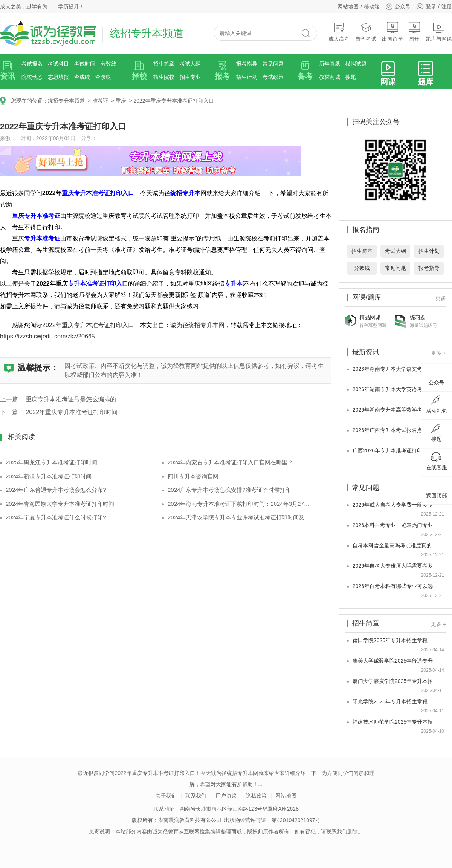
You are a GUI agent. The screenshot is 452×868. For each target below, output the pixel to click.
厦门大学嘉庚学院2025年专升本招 (393, 681)
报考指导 (247, 64)
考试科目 (58, 64)
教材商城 (330, 77)
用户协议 (226, 796)
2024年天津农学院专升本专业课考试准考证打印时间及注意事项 (240, 517)
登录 (431, 6)
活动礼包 (437, 404)
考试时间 (85, 64)
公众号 (398, 6)
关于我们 (166, 796)
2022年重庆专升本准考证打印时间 (72, 412)
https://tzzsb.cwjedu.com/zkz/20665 (47, 336)
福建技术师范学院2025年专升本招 (393, 722)
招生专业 (190, 77)
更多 (441, 298)
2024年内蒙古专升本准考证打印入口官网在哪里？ (230, 462)
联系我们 (196, 796)
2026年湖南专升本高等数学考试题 (393, 410)
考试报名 (32, 64)
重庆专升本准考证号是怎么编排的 (71, 399)
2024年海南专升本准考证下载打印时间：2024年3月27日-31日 (240, 504)
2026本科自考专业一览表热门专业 (393, 525)
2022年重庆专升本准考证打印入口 (173, 101)
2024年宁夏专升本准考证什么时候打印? (56, 517)
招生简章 (164, 64)
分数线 (108, 64)
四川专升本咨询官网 (193, 476)
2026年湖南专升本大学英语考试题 (393, 389)
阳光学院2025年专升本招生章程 (390, 701)
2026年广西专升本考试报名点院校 (393, 430)
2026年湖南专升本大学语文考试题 (393, 369)
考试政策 (273, 77)
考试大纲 (190, 64)
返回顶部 (437, 489)
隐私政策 (256, 796)
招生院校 (164, 77)
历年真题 (330, 64)
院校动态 (32, 77)
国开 (414, 32)
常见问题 (273, 64)
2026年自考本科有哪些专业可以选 (393, 586)
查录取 (103, 77)
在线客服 (437, 461)
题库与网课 (439, 32)
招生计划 (247, 77)
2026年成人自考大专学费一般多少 (393, 505)
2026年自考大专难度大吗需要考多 (393, 566)
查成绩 (82, 77)
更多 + (438, 353)
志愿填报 (58, 77)
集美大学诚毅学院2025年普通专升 (393, 661)
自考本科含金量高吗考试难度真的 (392, 545)
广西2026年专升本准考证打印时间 (393, 450)
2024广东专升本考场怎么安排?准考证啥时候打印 (229, 490)
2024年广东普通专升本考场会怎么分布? (56, 490)
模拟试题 (356, 64)
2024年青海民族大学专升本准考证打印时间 (60, 504)
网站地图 (348, 6)
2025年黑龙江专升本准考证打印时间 (51, 462)
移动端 (372, 6)
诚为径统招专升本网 (197, 325)
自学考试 (366, 32)
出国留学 (392, 32)
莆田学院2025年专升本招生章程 (390, 640)
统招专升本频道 (66, 101)
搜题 (351, 77)
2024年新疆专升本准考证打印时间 (49, 476)
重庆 (121, 101)
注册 (447, 6)
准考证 (100, 101)
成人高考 (339, 32)
